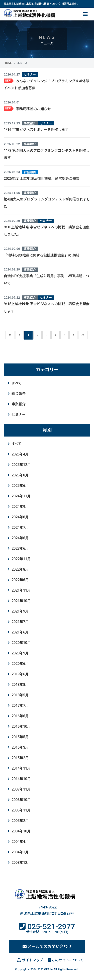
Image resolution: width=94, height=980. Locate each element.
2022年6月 (20, 580)
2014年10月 (21, 779)
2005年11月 (21, 810)
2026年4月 (20, 454)
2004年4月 (20, 842)
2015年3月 (20, 748)
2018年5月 (20, 695)
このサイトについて (66, 960)
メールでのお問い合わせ (47, 946)
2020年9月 (20, 653)
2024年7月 (20, 528)
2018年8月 (20, 685)
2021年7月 (20, 622)
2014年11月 (21, 768)
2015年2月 (20, 758)
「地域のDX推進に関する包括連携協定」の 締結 (42, 255)
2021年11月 (21, 590)
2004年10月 (21, 831)
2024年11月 (21, 496)
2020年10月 (21, 643)
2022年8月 (20, 570)
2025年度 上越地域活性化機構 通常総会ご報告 (42, 178)
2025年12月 (21, 465)
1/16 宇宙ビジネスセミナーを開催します (36, 130)
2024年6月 (20, 538)
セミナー (19, 415)
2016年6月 (20, 716)
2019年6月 (20, 674)
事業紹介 (19, 404)
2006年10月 (21, 800)
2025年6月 (20, 486)
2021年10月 (21, 601)
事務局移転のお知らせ (33, 109)
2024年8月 (20, 517)
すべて (17, 383)
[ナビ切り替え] (85, 14)
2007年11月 (21, 789)
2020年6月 (20, 664)
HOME (9, 63)
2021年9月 (20, 611)
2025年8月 (20, 475)
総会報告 (19, 394)
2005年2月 (20, 821)
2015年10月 (21, 727)
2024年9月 (20, 507)
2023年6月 (20, 549)
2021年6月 (20, 632)
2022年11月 (21, 559)
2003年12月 (21, 863)
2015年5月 (20, 737)
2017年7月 (20, 706)
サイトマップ (30, 960)
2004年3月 (20, 852)
